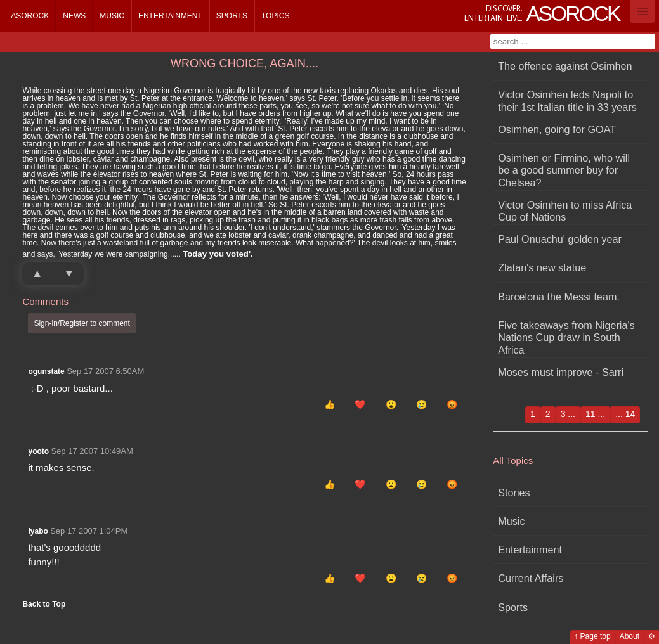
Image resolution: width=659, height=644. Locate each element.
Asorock (30, 16)
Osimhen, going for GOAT (557, 129)
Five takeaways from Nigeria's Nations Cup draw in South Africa (566, 338)
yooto (38, 451)
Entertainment (170, 16)
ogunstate (46, 371)
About (630, 636)
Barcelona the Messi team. (559, 297)
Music (112, 16)
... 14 (625, 414)
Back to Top (44, 604)
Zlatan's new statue (542, 267)
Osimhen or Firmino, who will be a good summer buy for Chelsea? (564, 170)
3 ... (568, 414)
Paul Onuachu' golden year (560, 239)
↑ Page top (592, 636)
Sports (232, 16)
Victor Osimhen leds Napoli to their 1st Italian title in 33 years (567, 100)
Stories (514, 493)
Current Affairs (531, 578)
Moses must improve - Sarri (561, 372)
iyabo (38, 531)
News (74, 16)
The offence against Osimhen (565, 66)
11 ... (595, 414)
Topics (275, 16)
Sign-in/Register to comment (82, 323)
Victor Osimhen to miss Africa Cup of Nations (565, 211)
